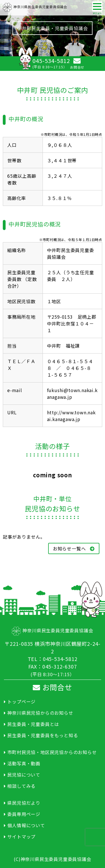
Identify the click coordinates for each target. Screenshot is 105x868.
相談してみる (21, 786)
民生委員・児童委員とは (33, 724)
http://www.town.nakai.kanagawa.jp (71, 416)
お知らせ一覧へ (74, 548)
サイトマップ (21, 836)
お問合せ (53, 687)
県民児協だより (24, 803)
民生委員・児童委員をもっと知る (43, 735)
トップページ (21, 701)
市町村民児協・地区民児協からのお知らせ (52, 752)
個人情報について (26, 825)
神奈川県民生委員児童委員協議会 (35, 7)
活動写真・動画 (24, 763)
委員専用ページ (24, 814)
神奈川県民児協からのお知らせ (40, 713)
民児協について (24, 775)
